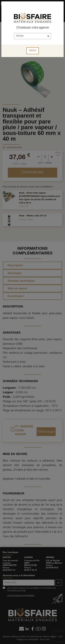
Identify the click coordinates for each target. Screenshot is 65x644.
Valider (33, 51)
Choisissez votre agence (32, 28)
